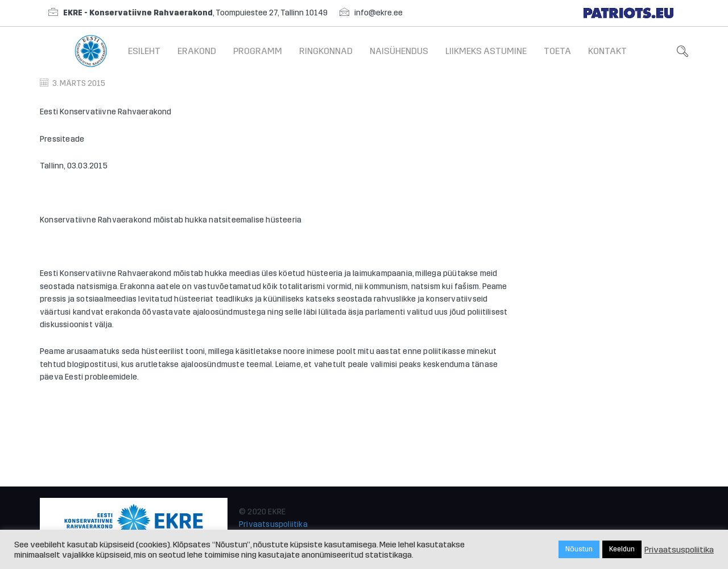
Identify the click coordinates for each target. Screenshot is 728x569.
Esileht (144, 51)
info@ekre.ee (379, 13)
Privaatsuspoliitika (273, 524)
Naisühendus (399, 51)
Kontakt (607, 51)
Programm (258, 51)
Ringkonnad (326, 51)
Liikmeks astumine (486, 51)
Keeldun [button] (622, 549)
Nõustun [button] (579, 549)
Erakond (197, 51)
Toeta (557, 51)
